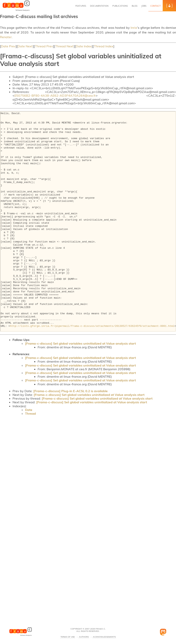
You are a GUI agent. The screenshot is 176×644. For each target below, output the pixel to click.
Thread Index (104, 46)
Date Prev (8, 46)
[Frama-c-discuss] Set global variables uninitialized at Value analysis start (80, 343)
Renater (6, 37)
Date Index (84, 46)
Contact (156, 6)
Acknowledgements (104, 637)
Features (81, 6)
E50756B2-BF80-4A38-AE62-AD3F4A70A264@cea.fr (55, 95)
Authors (84, 637)
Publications (120, 6)
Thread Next (65, 46)
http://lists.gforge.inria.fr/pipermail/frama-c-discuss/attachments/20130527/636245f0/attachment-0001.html (92, 326)
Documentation (99, 6)
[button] (169, 6)
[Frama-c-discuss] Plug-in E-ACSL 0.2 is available (70, 391)
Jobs (144, 6)
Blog (135, 6)
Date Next (25, 46)
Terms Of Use (68, 637)
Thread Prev (44, 46)
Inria (134, 28)
